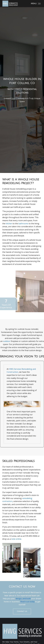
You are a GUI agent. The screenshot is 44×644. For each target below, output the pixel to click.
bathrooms (23, 224)
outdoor (7, 341)
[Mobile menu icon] (36, 4)
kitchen (9, 224)
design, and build (23, 598)
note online (16, 539)
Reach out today (28, 602)
